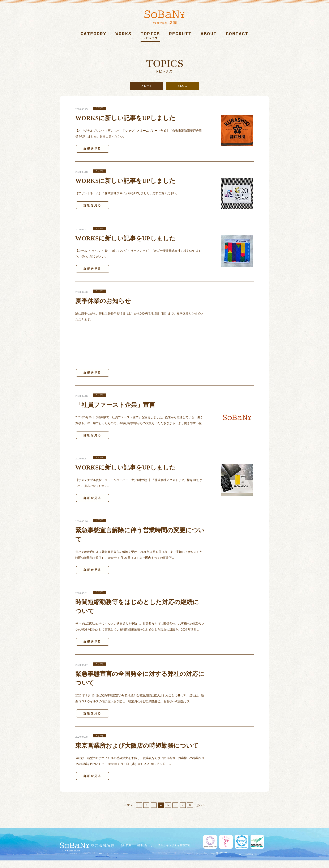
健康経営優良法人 (257, 842)
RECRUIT (180, 37)
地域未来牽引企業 (210, 842)
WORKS (123, 37)
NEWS (146, 86)
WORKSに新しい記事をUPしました (125, 118)
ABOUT (209, 37)
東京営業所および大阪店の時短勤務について (137, 746)
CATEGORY (93, 37)
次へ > (200, 805)
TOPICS (150, 37)
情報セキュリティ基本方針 (174, 845)
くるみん (226, 842)
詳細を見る (93, 149)
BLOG (183, 86)
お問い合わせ (145, 845)
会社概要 (126, 845)
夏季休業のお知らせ (103, 301)
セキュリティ (242, 842)
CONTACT (237, 37)
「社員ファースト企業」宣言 (115, 405)
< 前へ (128, 805)
